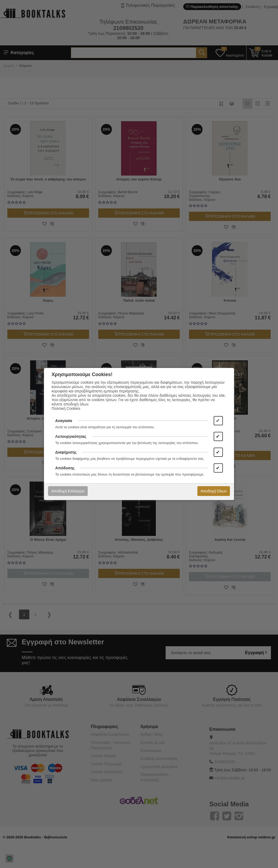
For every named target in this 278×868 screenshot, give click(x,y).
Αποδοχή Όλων (214, 491)
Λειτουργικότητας (71, 436)
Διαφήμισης (66, 452)
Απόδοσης (65, 468)
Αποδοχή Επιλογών (68, 491)
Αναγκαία (64, 421)
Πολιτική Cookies (66, 408)
